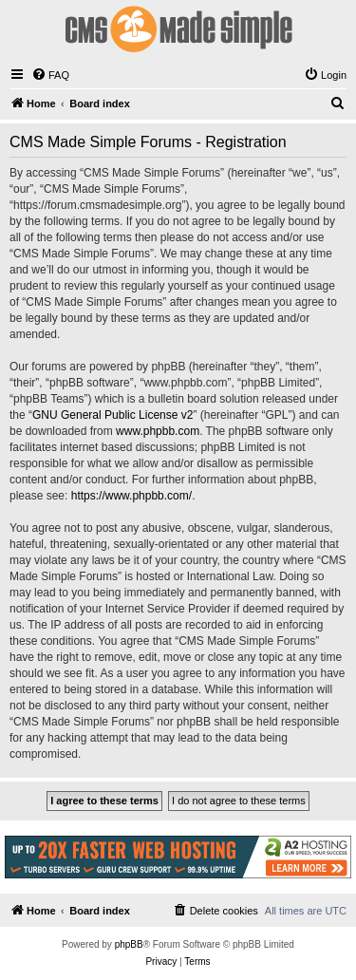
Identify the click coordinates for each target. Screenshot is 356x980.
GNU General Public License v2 (112, 415)
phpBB (129, 944)
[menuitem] (50, 75)
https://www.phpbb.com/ (131, 496)
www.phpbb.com (158, 431)
